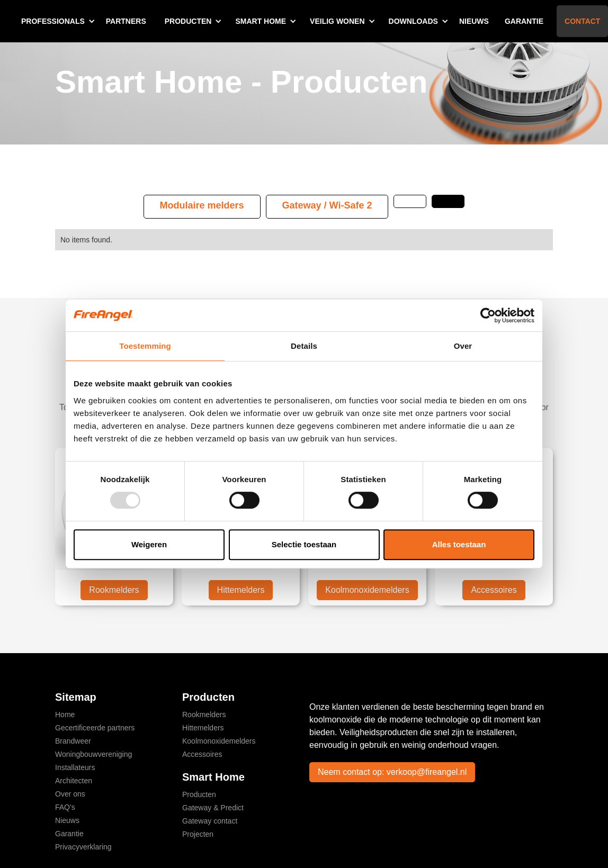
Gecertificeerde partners (95, 728)
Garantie (524, 21)
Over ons (70, 794)
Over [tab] (463, 346)
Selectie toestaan (304, 544)
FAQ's (65, 807)
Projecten (198, 834)
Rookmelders (114, 590)
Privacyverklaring (83, 847)
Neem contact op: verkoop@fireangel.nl (392, 772)
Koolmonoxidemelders (367, 590)
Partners (126, 21)
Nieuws (474, 21)
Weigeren (149, 544)
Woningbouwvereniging (93, 754)
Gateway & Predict (213, 808)
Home (65, 715)
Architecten (74, 781)
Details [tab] (304, 346)
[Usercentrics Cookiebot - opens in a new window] (488, 315)
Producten (199, 794)
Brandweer (73, 741)
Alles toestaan (459, 544)
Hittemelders (241, 590)
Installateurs (75, 767)
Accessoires (494, 590)
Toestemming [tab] (145, 346)
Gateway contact (210, 821)
